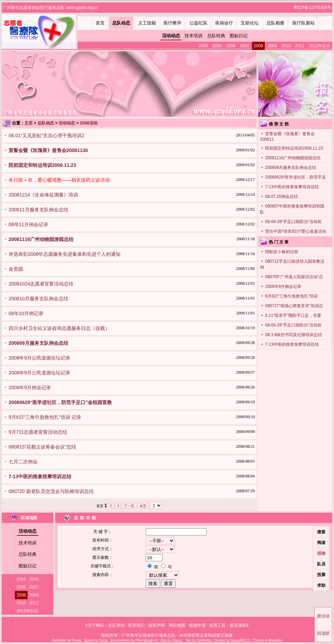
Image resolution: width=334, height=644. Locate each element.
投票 (321, 575)
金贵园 (16, 269)
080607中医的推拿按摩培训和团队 (292, 209)
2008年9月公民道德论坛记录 (39, 358)
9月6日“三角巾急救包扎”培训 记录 (45, 417)
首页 (100, 23)
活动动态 (171, 36)
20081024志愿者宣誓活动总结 (41, 284)
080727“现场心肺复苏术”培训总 (294, 306)
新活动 (323, 616)
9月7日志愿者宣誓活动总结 (38, 432)
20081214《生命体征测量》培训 (43, 195)
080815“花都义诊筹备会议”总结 (42, 447)
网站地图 (177, 625)
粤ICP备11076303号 (313, 8)
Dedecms (204, 640)
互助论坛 (250, 23)
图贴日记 (239, 36)
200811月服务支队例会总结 (38, 210)
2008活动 (89, 123)
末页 (143, 506)
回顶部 (323, 633)
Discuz (177, 640)
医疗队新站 (304, 23)
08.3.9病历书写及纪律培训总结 (294, 335)
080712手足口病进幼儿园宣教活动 (292, 264)
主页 (29, 123)
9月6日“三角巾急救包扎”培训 (291, 296)
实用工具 (217, 625)
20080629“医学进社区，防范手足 (296, 177)
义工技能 (147, 23)
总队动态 (121, 23)
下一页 (129, 506)
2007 (245, 46)
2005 (217, 46)
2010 (286, 46)
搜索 (321, 532)
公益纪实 (198, 23)
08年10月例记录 (26, 313)
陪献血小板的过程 (282, 252)
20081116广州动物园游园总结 (293, 158)
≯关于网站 (95, 625)
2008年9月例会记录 (30, 388)
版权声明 (157, 625)
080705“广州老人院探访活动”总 (294, 277)
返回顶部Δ (239, 625)
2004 (203, 46)
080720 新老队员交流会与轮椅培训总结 (51, 491)
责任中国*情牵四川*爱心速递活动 (296, 231)
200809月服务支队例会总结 (291, 168)
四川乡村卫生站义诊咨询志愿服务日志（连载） (59, 328)
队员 (321, 564)
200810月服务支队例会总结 (38, 299)
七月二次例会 (23, 462)
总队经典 (216, 36)
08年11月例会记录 (28, 224)
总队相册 (275, 23)
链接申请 (197, 625)
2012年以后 (320, 46)
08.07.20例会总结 (281, 197)
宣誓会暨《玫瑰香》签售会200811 (287, 137)
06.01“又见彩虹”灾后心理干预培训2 (46, 135)
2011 (300, 46)
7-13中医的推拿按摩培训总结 (292, 187)
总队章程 (116, 625)
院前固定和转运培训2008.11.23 (294, 148)
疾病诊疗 (224, 23)
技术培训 (194, 36)
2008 (258, 46)
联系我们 (136, 625)
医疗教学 (173, 23)
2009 (272, 46)
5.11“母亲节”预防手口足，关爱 (293, 315)
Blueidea (275, 640)
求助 (321, 585)
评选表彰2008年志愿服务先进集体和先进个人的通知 (65, 254)
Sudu (103, 640)
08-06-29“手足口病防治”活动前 (293, 222)
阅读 (321, 543)
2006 (231, 46)
